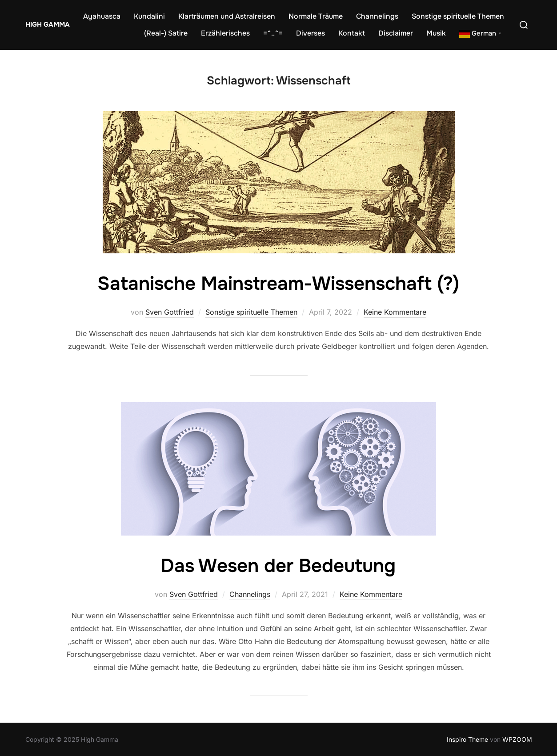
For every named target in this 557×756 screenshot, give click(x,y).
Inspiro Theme (467, 739)
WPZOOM (517, 739)
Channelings (377, 16)
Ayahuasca (102, 16)
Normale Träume (316, 16)
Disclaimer (396, 33)
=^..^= (273, 33)
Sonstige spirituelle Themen (458, 16)
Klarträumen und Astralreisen (227, 16)
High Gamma (48, 24)
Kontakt (352, 33)
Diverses (311, 33)
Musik (436, 33)
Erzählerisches (225, 33)
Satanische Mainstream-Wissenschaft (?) (278, 284)
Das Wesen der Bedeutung (278, 566)
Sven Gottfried (170, 312)
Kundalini (149, 16)
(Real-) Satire (166, 33)
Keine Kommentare (395, 312)
